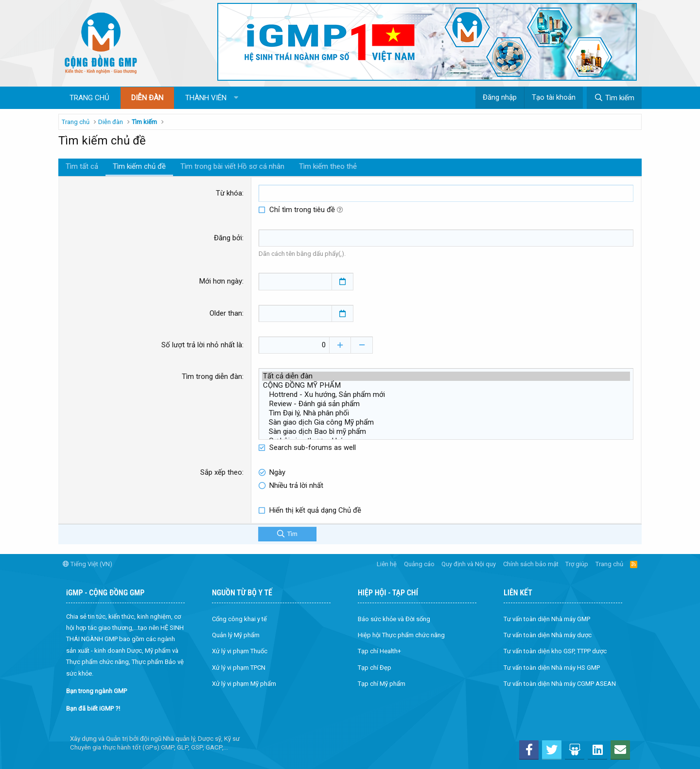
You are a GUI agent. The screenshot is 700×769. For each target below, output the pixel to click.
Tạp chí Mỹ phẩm (382, 683)
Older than (226, 313)
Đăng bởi (228, 238)
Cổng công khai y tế (239, 618)
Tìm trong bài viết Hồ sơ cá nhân (232, 166)
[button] (236, 98)
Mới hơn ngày (221, 281)
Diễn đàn (147, 98)
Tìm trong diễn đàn (212, 376)
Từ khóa (229, 193)
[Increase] (342, 345)
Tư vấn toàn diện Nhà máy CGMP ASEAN (560, 683)
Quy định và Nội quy (469, 563)
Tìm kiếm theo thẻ (328, 166)
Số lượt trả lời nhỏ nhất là (202, 344)
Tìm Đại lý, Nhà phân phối (446, 413)
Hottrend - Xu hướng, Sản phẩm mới (446, 394)
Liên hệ (387, 563)
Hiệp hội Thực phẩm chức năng (401, 635)
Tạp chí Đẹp (375, 667)
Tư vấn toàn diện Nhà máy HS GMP (552, 667)
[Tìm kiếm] (614, 98)
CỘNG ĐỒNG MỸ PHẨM (446, 385)
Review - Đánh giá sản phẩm (446, 403)
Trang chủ (89, 98)
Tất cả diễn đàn (446, 376)
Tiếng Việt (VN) (87, 563)
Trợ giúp (577, 563)
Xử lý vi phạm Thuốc (240, 651)
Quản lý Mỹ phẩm (236, 635)
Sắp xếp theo (221, 472)
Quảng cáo (419, 563)
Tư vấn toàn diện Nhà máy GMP (547, 618)
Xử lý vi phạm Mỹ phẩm (244, 683)
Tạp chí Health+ (379, 651)
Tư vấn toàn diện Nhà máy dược (548, 635)
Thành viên (206, 98)
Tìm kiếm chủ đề (139, 166)
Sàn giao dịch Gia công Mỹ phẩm (446, 422)
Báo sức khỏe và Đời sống (394, 618)
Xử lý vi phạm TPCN (239, 667)
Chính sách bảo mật (531, 563)
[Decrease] (364, 345)
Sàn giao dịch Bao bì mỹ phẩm (446, 431)
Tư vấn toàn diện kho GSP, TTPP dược (555, 651)
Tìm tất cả (82, 166)
